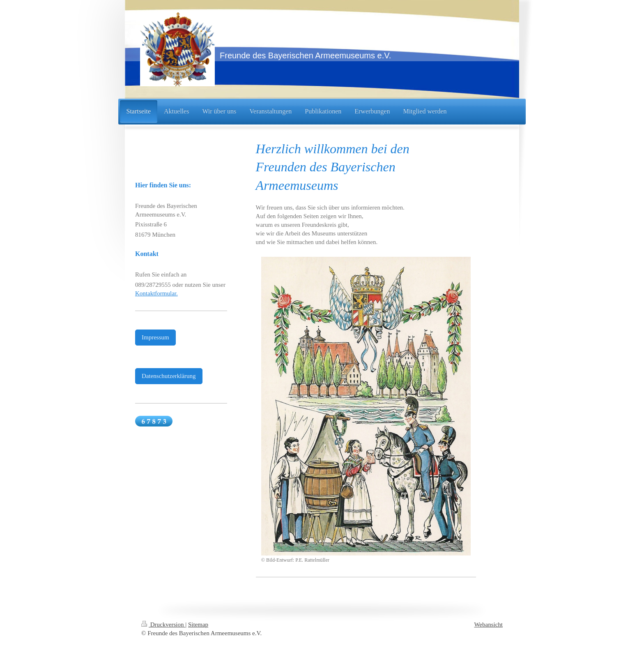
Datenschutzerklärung (169, 376)
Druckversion (163, 625)
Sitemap (198, 625)
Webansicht (488, 625)
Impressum (155, 337)
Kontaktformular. (156, 293)
